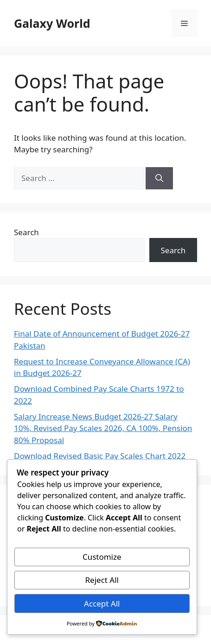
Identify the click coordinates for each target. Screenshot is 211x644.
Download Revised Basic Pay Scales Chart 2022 (100, 456)
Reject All (102, 580)
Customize (102, 557)
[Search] (159, 178)
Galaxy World (52, 23)
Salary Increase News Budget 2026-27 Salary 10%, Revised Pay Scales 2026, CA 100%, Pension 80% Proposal (103, 428)
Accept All (102, 603)
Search (26, 232)
